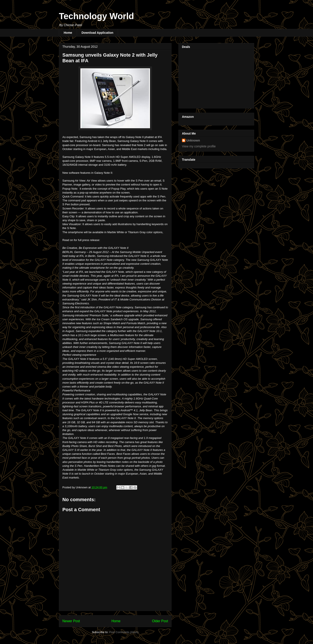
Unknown (193, 140)
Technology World (96, 16)
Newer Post (71, 621)
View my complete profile (199, 146)
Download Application (97, 33)
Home (68, 33)
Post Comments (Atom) (124, 632)
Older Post (160, 621)
